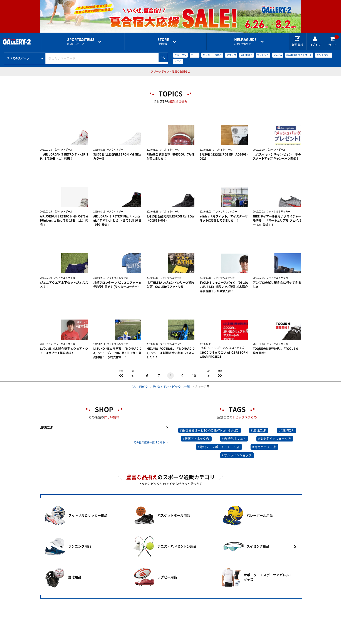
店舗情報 (163, 41)
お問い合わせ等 (245, 41)
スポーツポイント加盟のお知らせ (170, 71)
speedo (278, 55)
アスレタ (231, 55)
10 (194, 376)
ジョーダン (180, 55)
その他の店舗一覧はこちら (149, 442)
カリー (195, 55)
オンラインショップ (238, 455)
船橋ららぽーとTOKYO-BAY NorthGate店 (210, 430)
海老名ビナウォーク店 (276, 439)
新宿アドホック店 (197, 439)
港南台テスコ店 (265, 447)
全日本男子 (247, 55)
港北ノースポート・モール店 (220, 447)
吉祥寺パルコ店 (235, 439)
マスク (178, 61)
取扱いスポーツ (81, 41)
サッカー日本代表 (212, 55)
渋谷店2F (287, 430)
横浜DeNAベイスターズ (299, 55)
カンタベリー (324, 55)
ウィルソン (263, 55)
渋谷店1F (46, 427)
